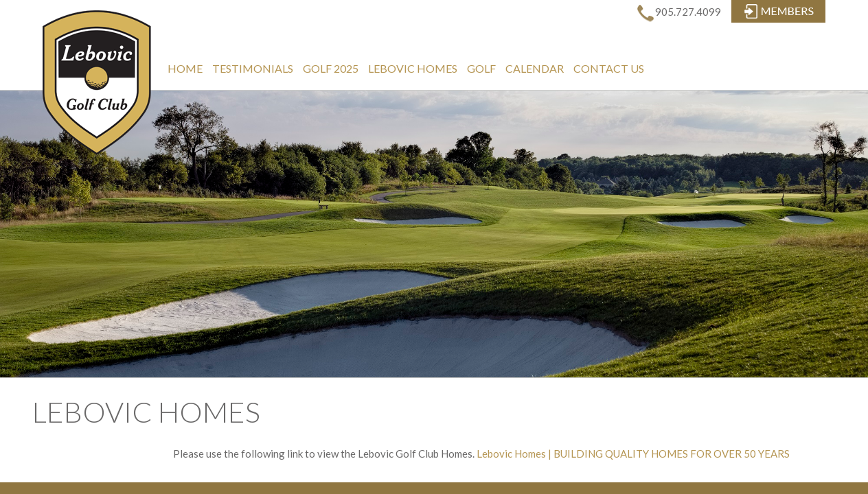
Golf (481, 68)
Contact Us (609, 68)
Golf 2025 (331, 68)
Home (185, 68)
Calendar (535, 68)
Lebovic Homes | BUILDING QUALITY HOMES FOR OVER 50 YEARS (633, 454)
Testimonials (253, 68)
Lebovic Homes (413, 68)
